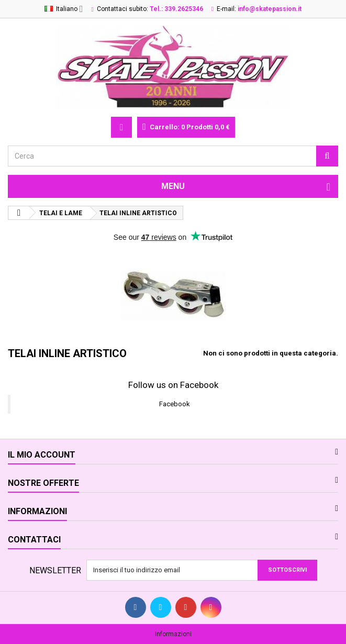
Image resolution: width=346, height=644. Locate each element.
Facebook (175, 404)
